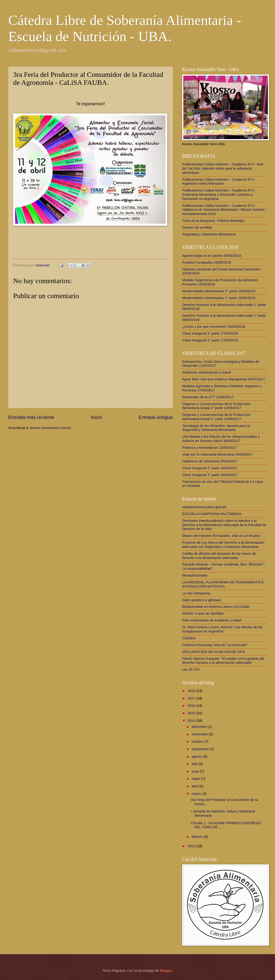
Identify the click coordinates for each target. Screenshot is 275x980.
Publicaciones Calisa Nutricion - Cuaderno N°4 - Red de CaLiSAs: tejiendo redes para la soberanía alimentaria (223, 168)
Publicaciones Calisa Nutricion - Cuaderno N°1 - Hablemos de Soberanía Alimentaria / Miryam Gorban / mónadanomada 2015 (224, 210)
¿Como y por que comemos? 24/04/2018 (214, 327)
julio (195, 764)
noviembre (200, 734)
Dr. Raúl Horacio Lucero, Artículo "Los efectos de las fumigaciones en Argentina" (222, 629)
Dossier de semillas (197, 227)
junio (196, 771)
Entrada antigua (156, 417)
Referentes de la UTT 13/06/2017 (208, 397)
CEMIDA (189, 638)
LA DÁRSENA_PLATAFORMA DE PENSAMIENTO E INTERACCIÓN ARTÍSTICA (223, 584)
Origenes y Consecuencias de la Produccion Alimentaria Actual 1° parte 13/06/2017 (216, 417)
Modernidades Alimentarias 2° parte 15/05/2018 (219, 291)
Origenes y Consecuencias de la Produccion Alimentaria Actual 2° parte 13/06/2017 (216, 406)
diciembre (200, 727)
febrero (198, 837)
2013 (192, 846)
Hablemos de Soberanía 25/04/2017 (210, 461)
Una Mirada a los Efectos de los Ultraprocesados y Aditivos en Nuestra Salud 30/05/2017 (221, 439)
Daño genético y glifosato (202, 600)
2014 (192, 721)
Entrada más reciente (31, 417)
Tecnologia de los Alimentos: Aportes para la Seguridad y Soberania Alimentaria (216, 428)
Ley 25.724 (191, 669)
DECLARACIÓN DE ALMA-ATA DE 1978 (213, 652)
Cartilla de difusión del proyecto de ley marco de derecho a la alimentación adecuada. (219, 556)
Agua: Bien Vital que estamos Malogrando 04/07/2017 (224, 379)
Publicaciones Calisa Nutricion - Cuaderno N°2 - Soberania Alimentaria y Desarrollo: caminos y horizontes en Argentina (219, 194)
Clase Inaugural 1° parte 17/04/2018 (210, 340)
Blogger (166, 971)
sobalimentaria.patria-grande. (205, 507)
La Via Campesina (196, 593)
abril (195, 786)
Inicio (96, 417)
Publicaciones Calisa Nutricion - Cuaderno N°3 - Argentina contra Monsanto (219, 182)
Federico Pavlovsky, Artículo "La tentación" (215, 645)
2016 (192, 706)
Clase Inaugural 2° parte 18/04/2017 (210, 468)
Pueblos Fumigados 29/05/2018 (207, 262)
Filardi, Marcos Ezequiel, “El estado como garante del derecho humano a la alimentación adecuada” (223, 661)
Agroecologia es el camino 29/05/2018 (212, 256)
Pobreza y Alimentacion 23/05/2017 (209, 448)
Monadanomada (195, 575)
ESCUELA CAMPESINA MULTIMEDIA (212, 514)
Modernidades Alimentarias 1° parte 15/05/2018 (219, 298)
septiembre (201, 749)
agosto (197, 757)
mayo (196, 779)
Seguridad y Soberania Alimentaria (209, 234)
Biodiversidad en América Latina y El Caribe (216, 607)
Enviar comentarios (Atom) (51, 428)
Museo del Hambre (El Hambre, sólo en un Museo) (221, 536)
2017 (192, 698)
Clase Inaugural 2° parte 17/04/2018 (210, 333)
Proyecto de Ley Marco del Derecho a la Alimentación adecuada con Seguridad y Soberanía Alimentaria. (223, 545)
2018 (192, 691)
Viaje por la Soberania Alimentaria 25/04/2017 (217, 454)
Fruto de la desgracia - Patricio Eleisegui (213, 221)
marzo (197, 794)
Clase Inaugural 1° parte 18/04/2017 (210, 475)
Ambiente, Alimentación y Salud (206, 372)
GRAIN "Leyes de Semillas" (203, 613)
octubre (198, 742)
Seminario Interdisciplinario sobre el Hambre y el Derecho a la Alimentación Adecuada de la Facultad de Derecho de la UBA (224, 525)
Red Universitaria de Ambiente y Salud (212, 620)
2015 (192, 713)
